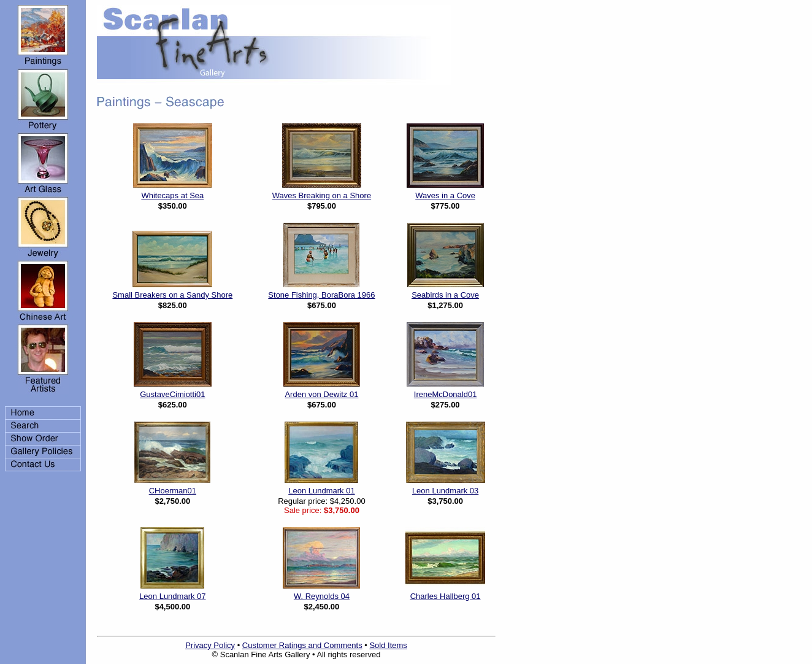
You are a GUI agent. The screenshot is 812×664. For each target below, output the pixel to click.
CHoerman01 (173, 491)
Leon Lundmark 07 (172, 596)
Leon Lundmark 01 (321, 491)
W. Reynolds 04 (322, 596)
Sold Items (388, 645)
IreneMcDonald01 (446, 394)
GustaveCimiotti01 (172, 394)
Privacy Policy (210, 645)
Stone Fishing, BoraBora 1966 (321, 295)
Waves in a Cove (445, 195)
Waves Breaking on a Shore (322, 195)
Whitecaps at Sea (172, 195)
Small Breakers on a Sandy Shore (172, 295)
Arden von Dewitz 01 (321, 394)
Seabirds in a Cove (445, 295)
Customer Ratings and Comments (302, 645)
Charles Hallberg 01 (446, 596)
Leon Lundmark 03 (445, 491)
